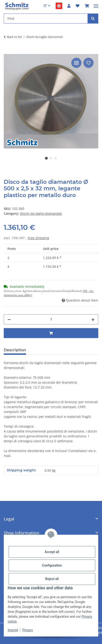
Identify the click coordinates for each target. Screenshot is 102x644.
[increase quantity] (93, 319)
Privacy (28, 630)
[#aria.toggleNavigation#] (96, 4)
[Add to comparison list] (76, 63)
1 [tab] (46, 158)
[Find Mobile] (46, 18)
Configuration (52, 565)
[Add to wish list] (88, 63)
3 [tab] (56, 158)
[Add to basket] (7, 51)
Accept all (52, 552)
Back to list (14, 37)
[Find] (93, 18)
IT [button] (45, 6)
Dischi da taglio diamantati (41, 213)
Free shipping (38, 238)
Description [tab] (15, 350)
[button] (69, 6)
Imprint (13, 630)
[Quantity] (51, 319)
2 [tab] (51, 158)
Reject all (52, 579)
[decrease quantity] (9, 319)
